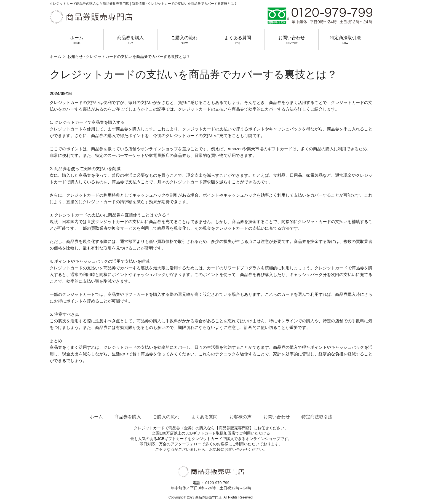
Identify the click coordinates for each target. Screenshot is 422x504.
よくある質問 (238, 40)
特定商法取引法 (345, 40)
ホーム (77, 40)
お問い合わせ (292, 40)
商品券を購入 (130, 40)
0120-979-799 (217, 483)
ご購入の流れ (184, 40)
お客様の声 (241, 417)
